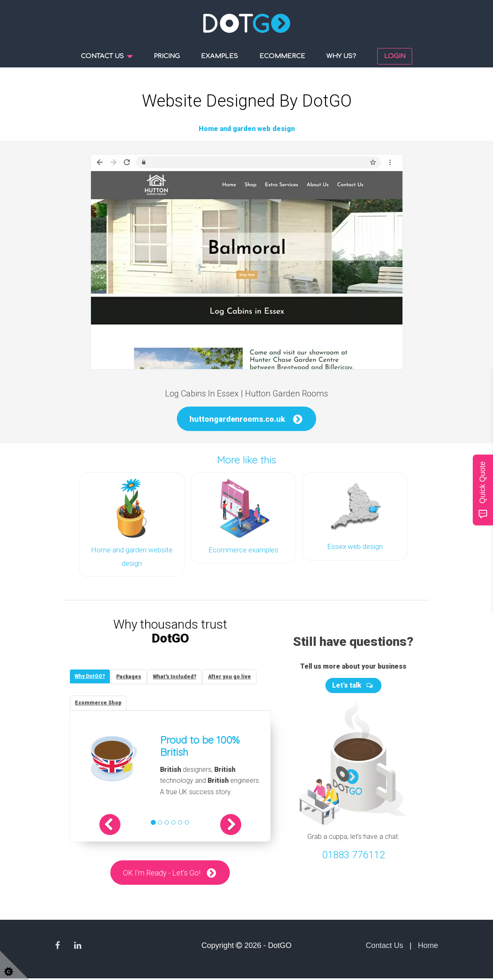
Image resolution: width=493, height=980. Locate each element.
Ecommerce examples (243, 550)
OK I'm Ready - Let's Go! (161, 874)
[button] (121, 825)
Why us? (341, 56)
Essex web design (355, 546)
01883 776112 (353, 853)
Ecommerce (282, 56)
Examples (219, 56)
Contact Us (385, 947)
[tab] (91, 675)
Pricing (167, 56)
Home (428, 947)
